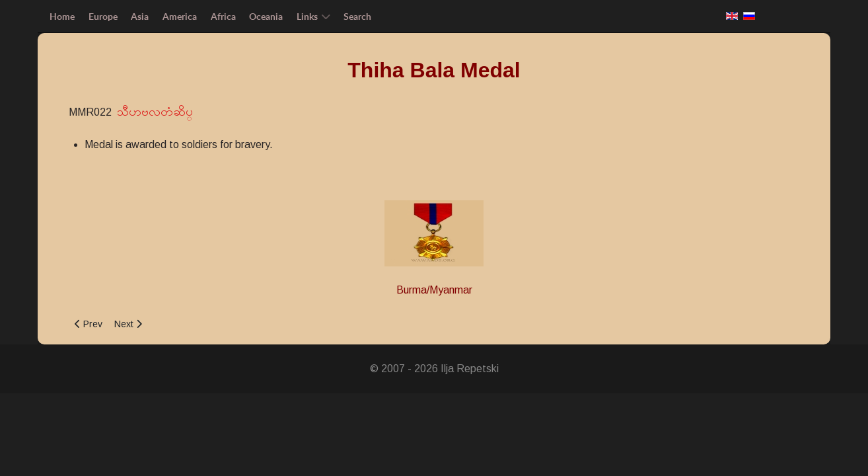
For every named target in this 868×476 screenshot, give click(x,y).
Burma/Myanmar (434, 290)
